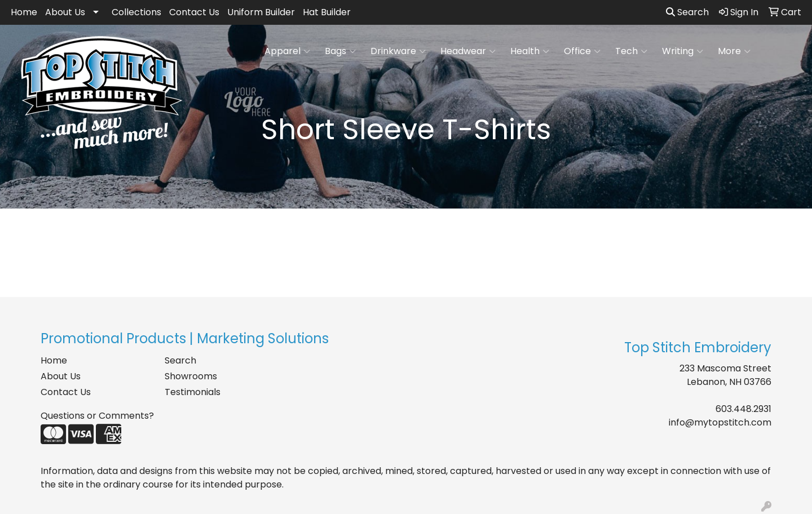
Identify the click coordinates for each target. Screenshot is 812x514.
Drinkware (398, 51)
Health (530, 51)
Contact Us (194, 12)
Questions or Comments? (97, 416)
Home (24, 12)
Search (687, 12)
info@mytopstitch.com (720, 422)
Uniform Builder (261, 12)
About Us (65, 12)
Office (582, 51)
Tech (631, 51)
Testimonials (193, 392)
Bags (340, 51)
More (734, 51)
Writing (683, 51)
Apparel (287, 51)
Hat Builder (327, 12)
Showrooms (191, 376)
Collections (136, 12)
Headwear (468, 51)
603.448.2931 (743, 409)
